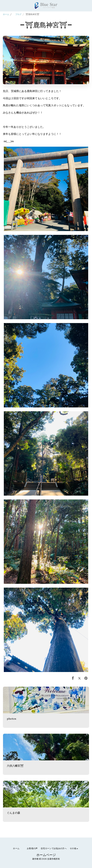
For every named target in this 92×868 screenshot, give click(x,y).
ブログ (17, 14)
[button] (4, 5)
